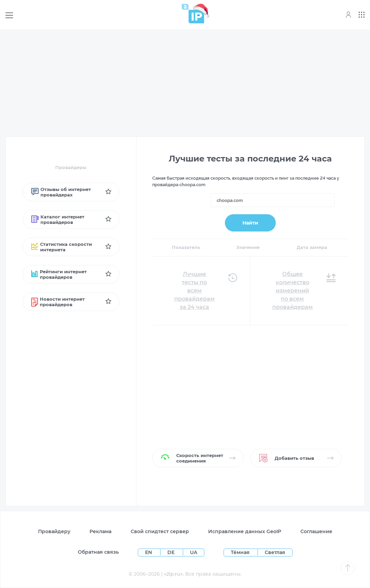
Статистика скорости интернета (62, 247)
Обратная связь (98, 552)
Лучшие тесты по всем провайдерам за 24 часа (194, 291)
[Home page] (193, 14)
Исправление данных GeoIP (245, 531)
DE (172, 552)
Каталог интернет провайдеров (58, 219)
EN (149, 552)
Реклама (100, 531)
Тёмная (240, 552)
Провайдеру (54, 531)
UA (194, 552)
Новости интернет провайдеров (58, 302)
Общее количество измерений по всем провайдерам (293, 291)
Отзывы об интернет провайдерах (61, 192)
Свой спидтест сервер (160, 531)
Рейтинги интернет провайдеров (59, 274)
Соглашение (316, 531)
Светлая (275, 552)
